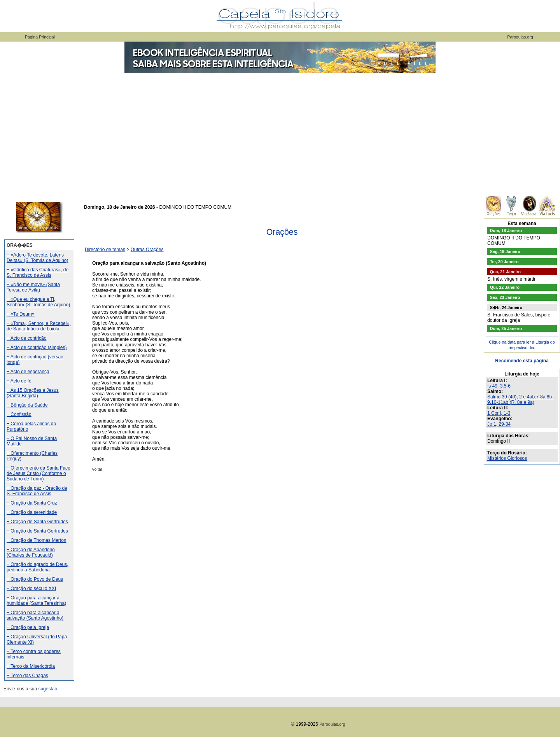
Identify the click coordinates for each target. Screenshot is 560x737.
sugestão (48, 689)
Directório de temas (105, 250)
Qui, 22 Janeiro (505, 287)
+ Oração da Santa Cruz (32, 503)
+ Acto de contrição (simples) (37, 348)
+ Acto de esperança (28, 372)
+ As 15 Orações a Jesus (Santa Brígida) (33, 393)
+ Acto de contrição (26, 338)
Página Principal (40, 37)
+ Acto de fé (19, 381)
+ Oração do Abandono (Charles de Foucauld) (31, 552)
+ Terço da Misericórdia (31, 666)
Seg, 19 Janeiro (505, 251)
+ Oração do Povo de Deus (35, 579)
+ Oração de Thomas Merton (37, 540)
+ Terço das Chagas (27, 676)
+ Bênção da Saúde (27, 405)
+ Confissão (19, 414)
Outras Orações (147, 250)
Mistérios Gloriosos (507, 458)
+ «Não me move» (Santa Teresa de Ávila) (33, 287)
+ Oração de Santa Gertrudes (37, 522)
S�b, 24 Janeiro (506, 307)
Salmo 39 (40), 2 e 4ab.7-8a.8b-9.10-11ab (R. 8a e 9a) (520, 400)
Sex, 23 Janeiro (505, 297)
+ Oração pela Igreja (28, 627)
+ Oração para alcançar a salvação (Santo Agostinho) (35, 615)
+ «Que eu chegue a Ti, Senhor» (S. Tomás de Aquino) (38, 302)
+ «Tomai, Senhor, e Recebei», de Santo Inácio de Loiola (38, 326)
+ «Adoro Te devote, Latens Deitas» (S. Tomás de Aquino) (38, 258)
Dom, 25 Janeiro (506, 328)
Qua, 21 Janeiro (505, 272)
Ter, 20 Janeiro (504, 262)
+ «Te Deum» (21, 314)
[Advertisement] (280, 132)
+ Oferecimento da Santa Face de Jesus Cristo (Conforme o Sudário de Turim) (38, 473)
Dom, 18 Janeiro (506, 231)
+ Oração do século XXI (31, 589)
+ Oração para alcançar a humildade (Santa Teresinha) (36, 601)
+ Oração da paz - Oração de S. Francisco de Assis (37, 491)
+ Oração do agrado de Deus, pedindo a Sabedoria (37, 567)
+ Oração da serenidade (32, 512)
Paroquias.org (520, 37)
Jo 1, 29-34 (499, 424)
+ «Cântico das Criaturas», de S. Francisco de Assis (38, 272)
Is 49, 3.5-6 (499, 386)
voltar (97, 469)
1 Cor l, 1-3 (499, 413)
